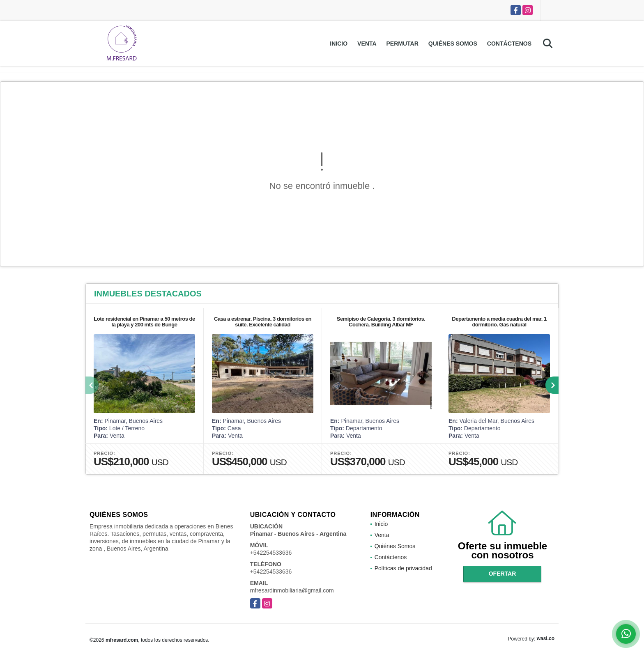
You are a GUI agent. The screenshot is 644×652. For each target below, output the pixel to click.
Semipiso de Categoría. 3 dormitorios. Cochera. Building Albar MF (381, 322)
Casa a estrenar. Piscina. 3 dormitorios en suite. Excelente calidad (263, 322)
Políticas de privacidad (403, 568)
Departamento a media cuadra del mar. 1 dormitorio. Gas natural (499, 322)
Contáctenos (509, 44)
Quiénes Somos (453, 44)
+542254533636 (271, 553)
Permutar (402, 44)
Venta (367, 44)
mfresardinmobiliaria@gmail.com (292, 590)
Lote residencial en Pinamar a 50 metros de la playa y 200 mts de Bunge (144, 322)
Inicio (339, 44)
